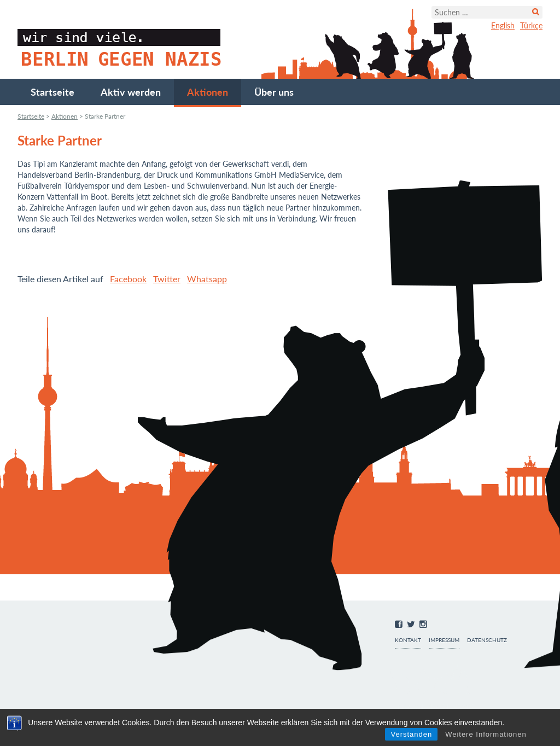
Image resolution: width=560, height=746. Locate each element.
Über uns (274, 92)
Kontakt (408, 640)
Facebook (128, 279)
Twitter (167, 279)
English (503, 25)
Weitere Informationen (486, 734)
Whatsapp (207, 279)
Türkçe (531, 25)
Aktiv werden (131, 92)
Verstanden (411, 734)
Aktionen (208, 92)
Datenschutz (487, 640)
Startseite (52, 92)
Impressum (444, 640)
